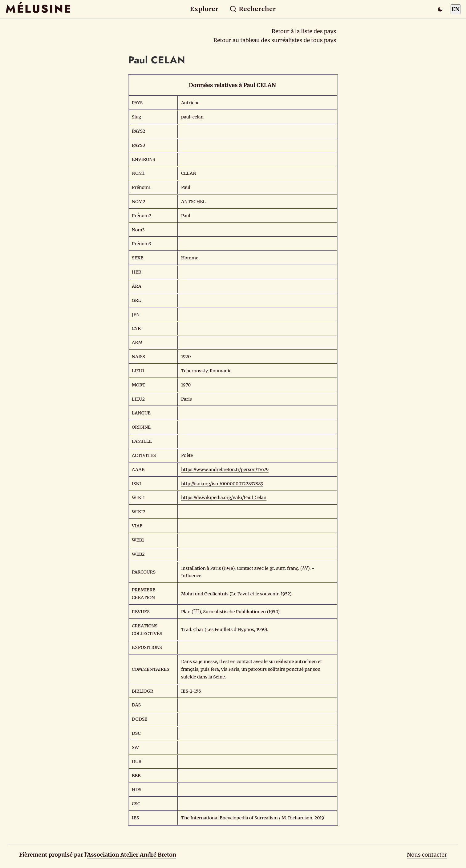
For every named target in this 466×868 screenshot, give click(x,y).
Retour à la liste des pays (304, 31)
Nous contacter (427, 855)
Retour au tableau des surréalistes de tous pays (275, 40)
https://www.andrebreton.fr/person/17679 (225, 470)
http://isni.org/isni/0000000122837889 (222, 484)
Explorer (204, 9)
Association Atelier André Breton (132, 855)
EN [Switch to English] (456, 9)
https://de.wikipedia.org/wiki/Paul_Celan (224, 498)
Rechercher (253, 9)
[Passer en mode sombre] (440, 9)
